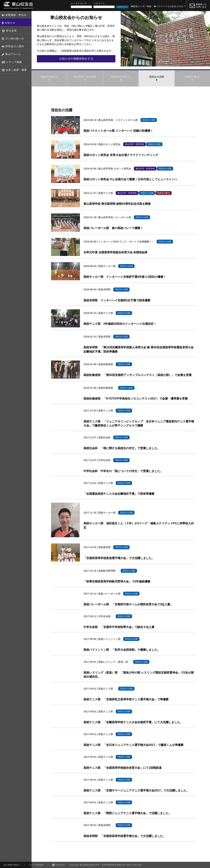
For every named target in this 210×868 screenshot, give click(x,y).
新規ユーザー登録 (142, 6)
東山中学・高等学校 (85, 77)
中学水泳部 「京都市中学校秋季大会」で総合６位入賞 (119, 627)
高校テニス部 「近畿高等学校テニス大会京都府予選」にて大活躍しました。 (133, 722)
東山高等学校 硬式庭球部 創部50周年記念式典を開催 (117, 204)
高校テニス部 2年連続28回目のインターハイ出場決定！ (120, 324)
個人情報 (12, 865)
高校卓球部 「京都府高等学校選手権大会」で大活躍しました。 (125, 836)
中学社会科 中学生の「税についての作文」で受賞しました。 (123, 471)
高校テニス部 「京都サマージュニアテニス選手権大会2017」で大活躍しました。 (136, 790)
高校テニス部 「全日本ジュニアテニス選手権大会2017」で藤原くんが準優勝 (133, 745)
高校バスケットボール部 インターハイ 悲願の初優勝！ (118, 131)
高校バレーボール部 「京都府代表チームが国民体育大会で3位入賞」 (128, 604)
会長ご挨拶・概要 (14, 70)
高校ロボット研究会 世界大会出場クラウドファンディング (121, 155)
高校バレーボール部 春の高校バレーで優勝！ (113, 228)
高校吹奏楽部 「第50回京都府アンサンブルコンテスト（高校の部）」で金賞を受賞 (138, 375)
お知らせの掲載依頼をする (76, 59)
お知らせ (9, 23)
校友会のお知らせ (121, 77)
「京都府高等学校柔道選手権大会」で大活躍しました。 (119, 558)
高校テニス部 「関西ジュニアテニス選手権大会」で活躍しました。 (127, 813)
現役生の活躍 (156, 77)
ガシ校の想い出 (13, 39)
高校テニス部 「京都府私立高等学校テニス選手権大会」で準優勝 (126, 699)
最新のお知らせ (49, 77)
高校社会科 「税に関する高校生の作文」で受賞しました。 (122, 448)
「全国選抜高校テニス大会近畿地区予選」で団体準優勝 (119, 494)
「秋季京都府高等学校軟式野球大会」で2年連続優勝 (117, 581)
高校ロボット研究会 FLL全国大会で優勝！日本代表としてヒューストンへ (130, 179)
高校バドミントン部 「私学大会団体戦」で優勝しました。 (122, 650)
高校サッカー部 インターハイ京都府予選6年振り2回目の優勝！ (125, 277)
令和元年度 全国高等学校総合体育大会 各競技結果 (115, 252)
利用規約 (37, 865)
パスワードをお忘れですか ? (171, 6)
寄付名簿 (9, 31)
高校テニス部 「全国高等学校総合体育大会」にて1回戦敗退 (123, 768)
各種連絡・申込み (14, 15)
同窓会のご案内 (13, 46)
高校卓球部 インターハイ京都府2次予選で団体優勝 (117, 300)
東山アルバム (12, 54)
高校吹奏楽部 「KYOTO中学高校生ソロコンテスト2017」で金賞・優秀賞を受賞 (136, 399)
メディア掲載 (12, 62)
